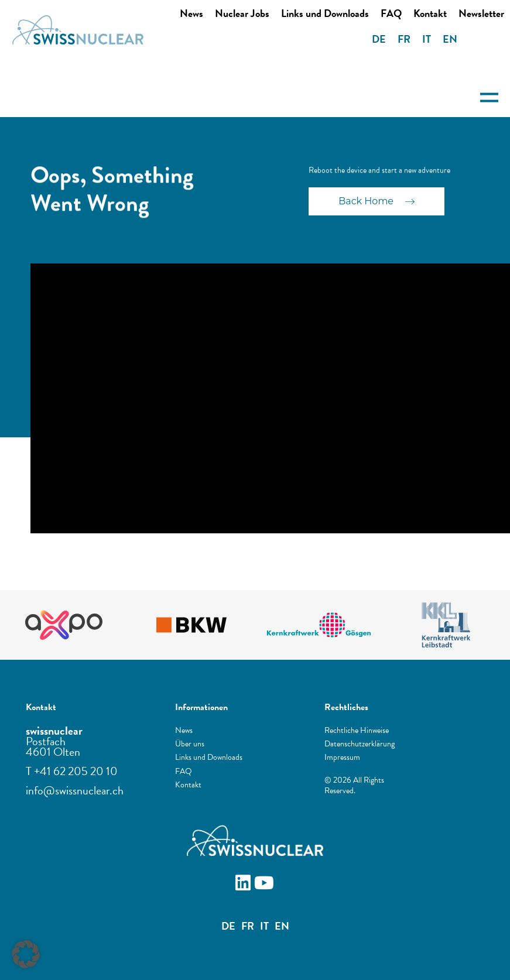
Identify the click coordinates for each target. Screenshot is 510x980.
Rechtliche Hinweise (357, 731)
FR (404, 39)
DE (379, 39)
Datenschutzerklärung (359, 744)
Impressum (342, 758)
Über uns (190, 744)
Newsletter (481, 13)
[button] (26, 954)
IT (427, 39)
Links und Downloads (325, 13)
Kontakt (430, 13)
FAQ (391, 13)
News (191, 13)
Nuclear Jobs (242, 13)
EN (450, 39)
